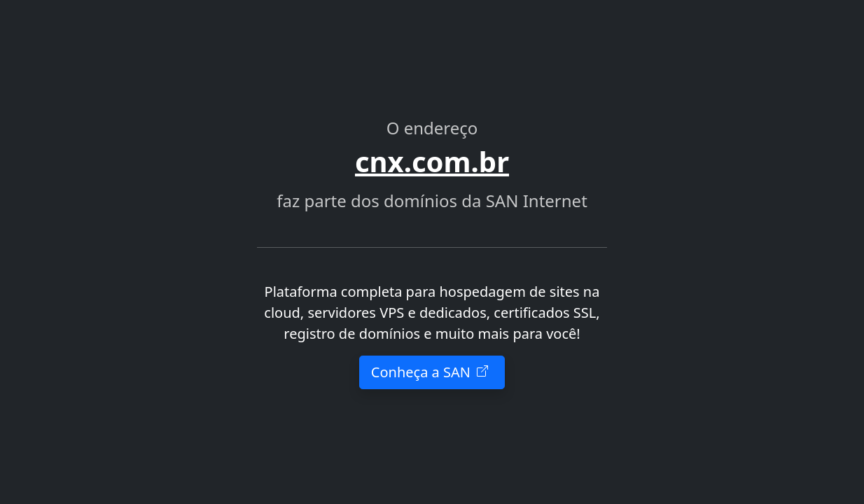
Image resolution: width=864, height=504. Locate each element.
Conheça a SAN (432, 372)
